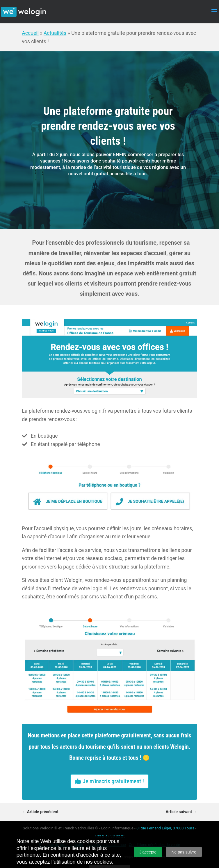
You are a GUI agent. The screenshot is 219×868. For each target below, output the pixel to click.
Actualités (55, 33)
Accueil (30, 33)
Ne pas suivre (184, 852)
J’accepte (148, 852)
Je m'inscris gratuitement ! (113, 781)
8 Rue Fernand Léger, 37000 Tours (165, 828)
